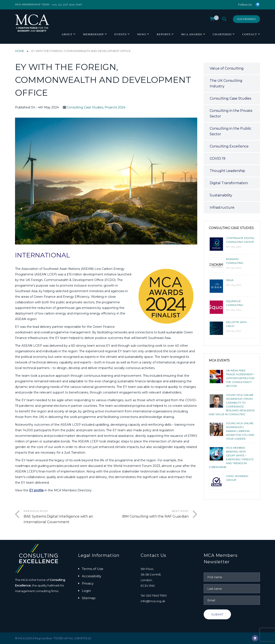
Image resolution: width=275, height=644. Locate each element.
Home (20, 51)
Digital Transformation (229, 183)
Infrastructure (222, 207)
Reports (164, 34)
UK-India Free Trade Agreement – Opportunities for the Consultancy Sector (240, 378)
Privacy (88, 583)
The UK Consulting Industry (226, 83)
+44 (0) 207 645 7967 (67, 5)
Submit (217, 614)
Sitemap (89, 598)
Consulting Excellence (229, 146)
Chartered (222, 34)
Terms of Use (93, 569)
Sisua (230, 280)
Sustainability (221, 195)
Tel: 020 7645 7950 (154, 595)
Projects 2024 (115, 107)
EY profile (36, 490)
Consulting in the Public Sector (231, 131)
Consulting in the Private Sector (231, 113)
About (67, 34)
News (142, 34)
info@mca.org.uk (153, 601)
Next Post (147, 514)
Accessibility (92, 576)
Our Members (246, 19)
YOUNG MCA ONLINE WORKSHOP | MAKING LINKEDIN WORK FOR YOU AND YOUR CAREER (240, 431)
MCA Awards (192, 34)
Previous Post (65, 517)
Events (120, 34)
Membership (93, 34)
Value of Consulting (227, 68)
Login (86, 591)
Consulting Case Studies (85, 107)
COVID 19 (218, 159)
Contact (250, 34)
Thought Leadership (227, 171)
